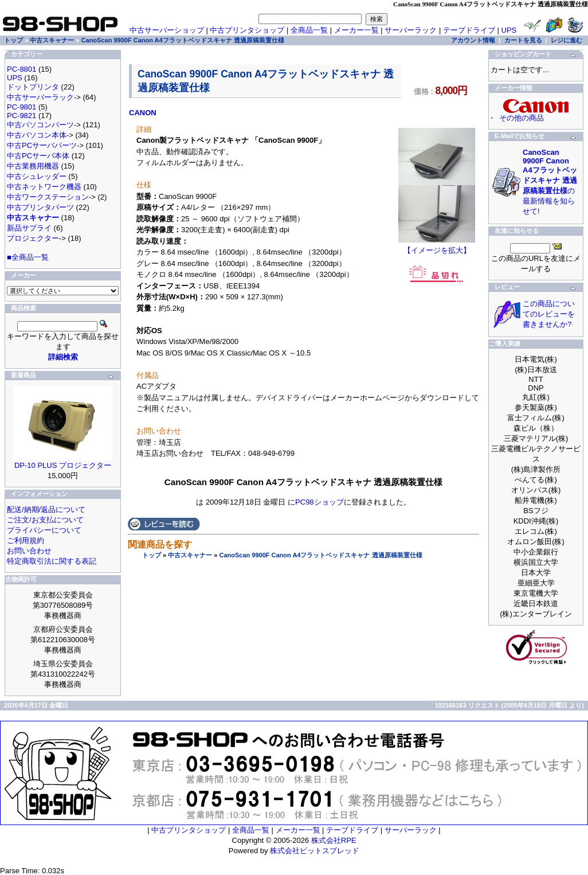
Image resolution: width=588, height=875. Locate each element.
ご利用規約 (26, 540)
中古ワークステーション (48, 197)
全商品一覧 (309, 30)
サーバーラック (411, 30)
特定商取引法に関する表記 (52, 561)
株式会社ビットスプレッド (315, 851)
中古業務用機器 (33, 166)
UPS (509, 30)
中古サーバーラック (40, 97)
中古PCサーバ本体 (38, 156)
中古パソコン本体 (37, 135)
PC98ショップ (320, 502)
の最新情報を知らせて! (550, 182)
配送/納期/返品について (46, 509)
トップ (152, 555)
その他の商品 (522, 118)
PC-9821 (21, 116)
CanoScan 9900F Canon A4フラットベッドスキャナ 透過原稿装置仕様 (320, 555)
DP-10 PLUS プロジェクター (63, 465)
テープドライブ (469, 30)
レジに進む (567, 40)
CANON (143, 113)
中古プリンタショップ (247, 30)
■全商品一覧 (28, 257)
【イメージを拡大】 (437, 247)
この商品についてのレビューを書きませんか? (549, 314)
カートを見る (523, 40)
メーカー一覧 (356, 30)
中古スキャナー (190, 555)
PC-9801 (21, 107)
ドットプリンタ (33, 87)
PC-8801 (21, 69)
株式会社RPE (334, 840)
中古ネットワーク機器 (44, 187)
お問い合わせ (29, 551)
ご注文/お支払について (45, 520)
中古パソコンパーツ (40, 125)
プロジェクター (33, 238)
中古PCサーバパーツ (42, 145)
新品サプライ (29, 228)
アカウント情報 (473, 40)
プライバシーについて (44, 530)
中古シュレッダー (37, 176)
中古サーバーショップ (167, 30)
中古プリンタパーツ (40, 207)
